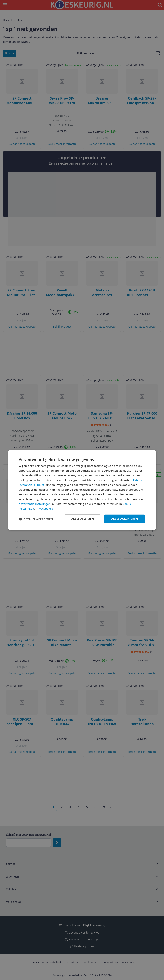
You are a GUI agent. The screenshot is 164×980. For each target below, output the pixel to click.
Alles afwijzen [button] (83, 519)
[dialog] (82, 490)
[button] (36, 519)
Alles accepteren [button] (125, 519)
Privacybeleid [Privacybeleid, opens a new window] (44, 508)
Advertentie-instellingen (35, 504)
